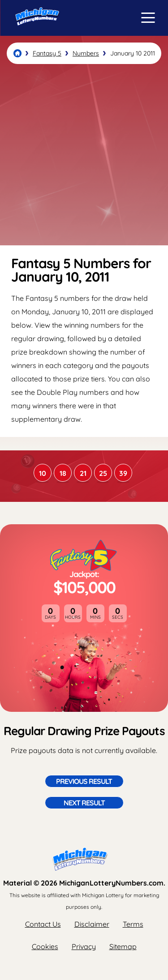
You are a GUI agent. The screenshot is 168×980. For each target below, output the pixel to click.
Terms (133, 924)
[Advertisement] (84, 155)
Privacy (84, 946)
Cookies (45, 946)
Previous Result (84, 781)
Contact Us (43, 924)
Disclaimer (92, 924)
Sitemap (123, 946)
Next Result (84, 803)
